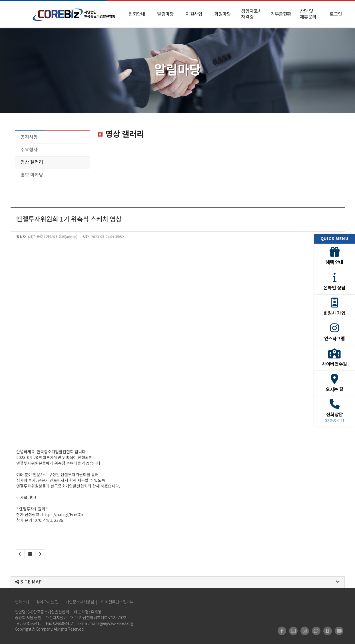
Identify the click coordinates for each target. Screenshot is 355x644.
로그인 (336, 14)
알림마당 (165, 14)
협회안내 (137, 14)
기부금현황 (281, 14)
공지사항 (29, 137)
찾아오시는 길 (47, 602)
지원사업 (194, 14)
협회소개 (22, 602)
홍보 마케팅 (32, 175)
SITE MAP (28, 582)
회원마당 (222, 14)
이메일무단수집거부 (117, 602)
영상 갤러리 (32, 162)
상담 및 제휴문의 (308, 14)
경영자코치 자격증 (251, 14)
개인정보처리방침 (80, 602)
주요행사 (29, 150)
